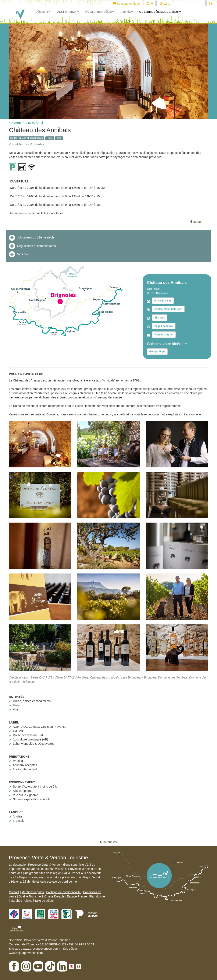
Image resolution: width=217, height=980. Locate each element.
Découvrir (43, 12)
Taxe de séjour (44, 901)
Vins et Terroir (35, 123)
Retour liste (109, 842)
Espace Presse (77, 896)
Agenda (127, 12)
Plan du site (97, 896)
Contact (14, 892)
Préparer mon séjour (100, 12)
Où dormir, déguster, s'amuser (160, 12)
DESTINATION (68, 12)
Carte (165, 4)
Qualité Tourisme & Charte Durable (42, 896)
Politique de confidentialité (63, 892)
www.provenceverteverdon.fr (41, 949)
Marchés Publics (22, 901)
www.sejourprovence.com (26, 953)
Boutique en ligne (126, 4)
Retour (196, 222)
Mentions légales (33, 892)
